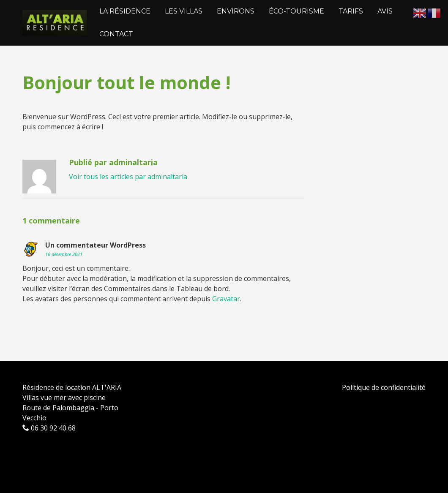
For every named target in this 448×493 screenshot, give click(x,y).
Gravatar (226, 299)
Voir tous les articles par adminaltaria (128, 177)
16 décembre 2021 (64, 254)
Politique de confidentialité (384, 387)
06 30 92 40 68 (49, 428)
